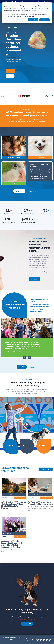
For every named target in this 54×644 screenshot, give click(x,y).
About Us (10, 76)
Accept (33, 20)
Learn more (34, 367)
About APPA (34, 191)
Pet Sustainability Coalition (19, 550)
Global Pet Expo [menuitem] (14, 2)
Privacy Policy (14, 637)
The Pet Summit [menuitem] (25, 2)
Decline (44, 20)
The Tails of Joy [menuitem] (36, 2)
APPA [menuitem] (6, 2)
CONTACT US (27, 624)
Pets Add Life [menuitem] (46, 2)
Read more (20, 498)
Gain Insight (35, 279)
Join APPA (10, 71)
